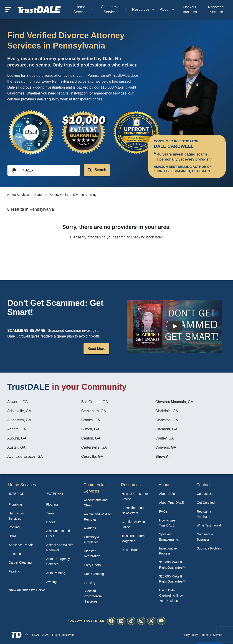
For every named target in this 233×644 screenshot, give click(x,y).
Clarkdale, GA (167, 411)
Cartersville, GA (94, 447)
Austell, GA (16, 447)
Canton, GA (91, 438)
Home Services (83, 9)
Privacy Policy (189, 635)
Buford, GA (90, 429)
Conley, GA (165, 438)
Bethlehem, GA (94, 411)
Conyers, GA (166, 447)
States (39, 195)
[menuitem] (22, 505)
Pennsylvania (59, 195)
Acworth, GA (18, 402)
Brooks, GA (91, 420)
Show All (163, 456)
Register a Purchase (216, 9)
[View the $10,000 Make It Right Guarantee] (84, 132)
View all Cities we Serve (27, 590)
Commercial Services (114, 9)
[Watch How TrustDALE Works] (175, 326)
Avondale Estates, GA (25, 456)
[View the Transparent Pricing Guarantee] (137, 132)
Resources (143, 10)
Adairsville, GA (19, 411)
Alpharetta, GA (19, 420)
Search (97, 170)
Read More (96, 349)
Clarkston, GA (167, 420)
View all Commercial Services (94, 596)
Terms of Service (212, 635)
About (167, 10)
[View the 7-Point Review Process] (31, 132)
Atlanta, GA (17, 429)
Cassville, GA (92, 456)
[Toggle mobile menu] (8, 10)
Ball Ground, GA (95, 402)
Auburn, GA (17, 438)
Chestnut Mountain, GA (174, 402)
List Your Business (190, 9)
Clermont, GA (166, 429)
